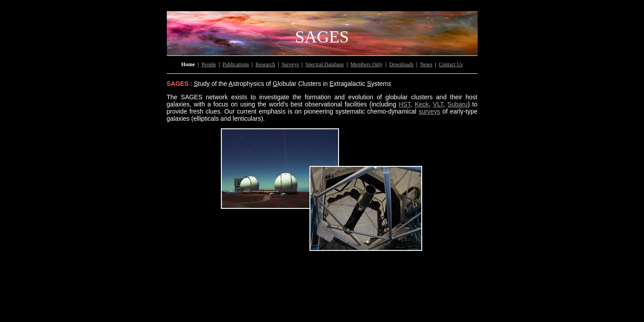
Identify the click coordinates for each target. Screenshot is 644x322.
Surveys (290, 64)
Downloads (401, 64)
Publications (236, 64)
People (209, 64)
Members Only (366, 64)
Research (265, 64)
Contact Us (451, 64)
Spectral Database (325, 64)
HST (404, 104)
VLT (438, 104)
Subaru (457, 104)
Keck (422, 104)
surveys (429, 111)
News (426, 64)
